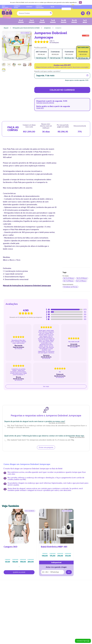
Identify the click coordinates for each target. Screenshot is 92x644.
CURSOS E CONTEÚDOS (40, 7)
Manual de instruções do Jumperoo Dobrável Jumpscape (27, 286)
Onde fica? (40, 108)
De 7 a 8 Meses (68, 281)
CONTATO (29, 7)
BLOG (53, 7)
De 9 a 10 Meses (82, 278)
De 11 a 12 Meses (69, 278)
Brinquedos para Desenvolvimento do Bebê (26, 28)
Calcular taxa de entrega (45, 103)
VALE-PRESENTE (5, 7)
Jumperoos (47, 28)
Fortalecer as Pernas (70, 287)
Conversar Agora (83, 641)
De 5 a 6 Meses (81, 281)
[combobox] (45, 572)
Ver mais (46, 386)
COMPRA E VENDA (17, 7)
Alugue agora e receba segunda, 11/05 (77, 80)
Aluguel (6, 28)
